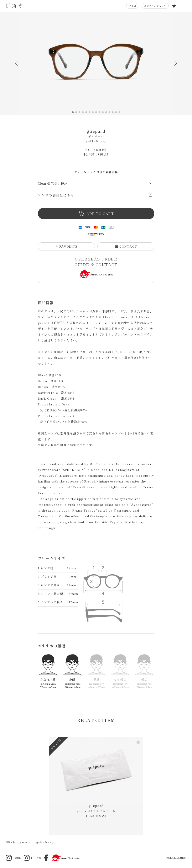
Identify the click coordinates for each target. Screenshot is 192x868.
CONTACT (126, 246)
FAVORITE (66, 246)
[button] (176, 63)
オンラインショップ (155, 6)
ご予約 (132, 6)
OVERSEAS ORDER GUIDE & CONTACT (96, 267)
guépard (96, 808)
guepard (96, 133)
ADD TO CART (96, 214)
